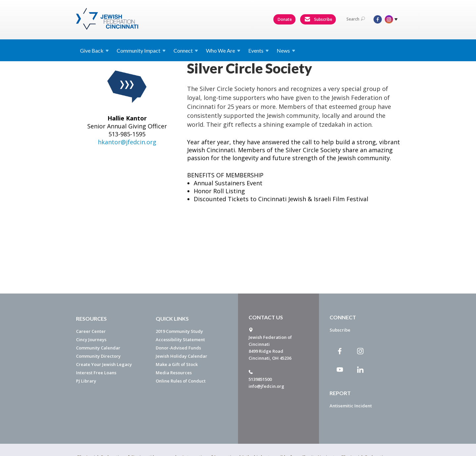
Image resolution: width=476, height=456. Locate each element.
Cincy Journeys (91, 340)
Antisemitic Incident (351, 406)
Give (94, 50)
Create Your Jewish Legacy (104, 364)
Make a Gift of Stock (177, 364)
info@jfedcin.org (266, 386)
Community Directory (98, 356)
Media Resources (174, 373)
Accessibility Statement (180, 340)
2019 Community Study (179, 331)
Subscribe (318, 20)
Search (356, 19)
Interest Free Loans (96, 373)
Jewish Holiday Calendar (181, 356)
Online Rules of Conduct (181, 381)
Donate (285, 19)
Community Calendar (98, 348)
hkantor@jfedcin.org (127, 224)
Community (141, 50)
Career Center (91, 331)
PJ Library (86, 381)
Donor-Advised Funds (178, 348)
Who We (223, 50)
